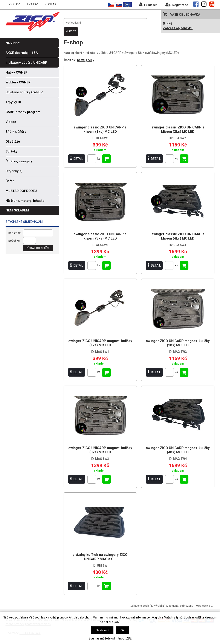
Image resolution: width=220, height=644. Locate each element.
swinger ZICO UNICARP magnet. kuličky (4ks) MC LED (178, 450)
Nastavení (102, 630)
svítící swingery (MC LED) (162, 53)
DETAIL (77, 159)
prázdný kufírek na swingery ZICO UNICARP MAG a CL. (100, 557)
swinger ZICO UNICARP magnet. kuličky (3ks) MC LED (100, 450)
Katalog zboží (73, 53)
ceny (91, 60)
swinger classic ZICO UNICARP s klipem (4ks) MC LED (178, 236)
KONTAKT (52, 4)
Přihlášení (149, 4)
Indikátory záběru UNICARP (103, 53)
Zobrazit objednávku (178, 28)
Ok (122, 630)
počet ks (14, 241)
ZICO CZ (14, 4)
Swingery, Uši (133, 53)
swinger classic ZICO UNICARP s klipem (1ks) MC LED (100, 129)
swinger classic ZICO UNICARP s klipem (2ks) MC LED (178, 129)
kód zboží (15, 233)
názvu (81, 60)
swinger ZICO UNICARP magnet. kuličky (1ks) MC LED (100, 343)
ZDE (129, 638)
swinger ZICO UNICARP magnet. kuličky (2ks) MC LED (178, 343)
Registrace (177, 4)
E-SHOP (32, 4)
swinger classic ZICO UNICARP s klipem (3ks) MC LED (100, 236)
